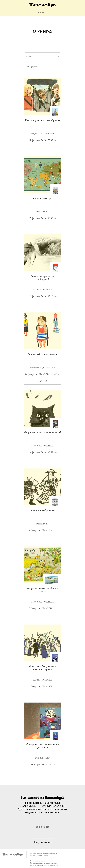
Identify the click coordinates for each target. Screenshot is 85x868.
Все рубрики (32, 66)
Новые (29, 56)
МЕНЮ (42, 13)
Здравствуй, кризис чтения (43, 354)
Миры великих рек (43, 198)
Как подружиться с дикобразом (42, 120)
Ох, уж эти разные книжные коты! (43, 432)
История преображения (42, 510)
